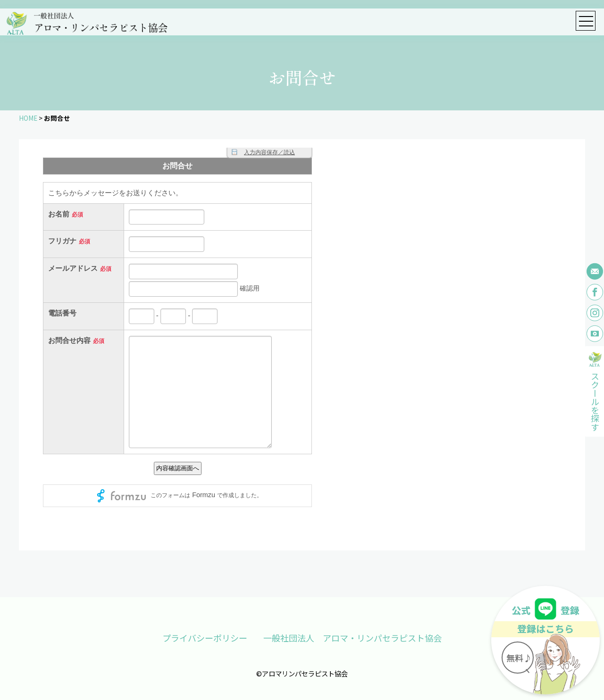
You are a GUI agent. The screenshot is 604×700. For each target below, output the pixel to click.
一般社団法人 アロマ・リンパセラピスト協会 (353, 638)
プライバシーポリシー (204, 638)
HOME (28, 118)
